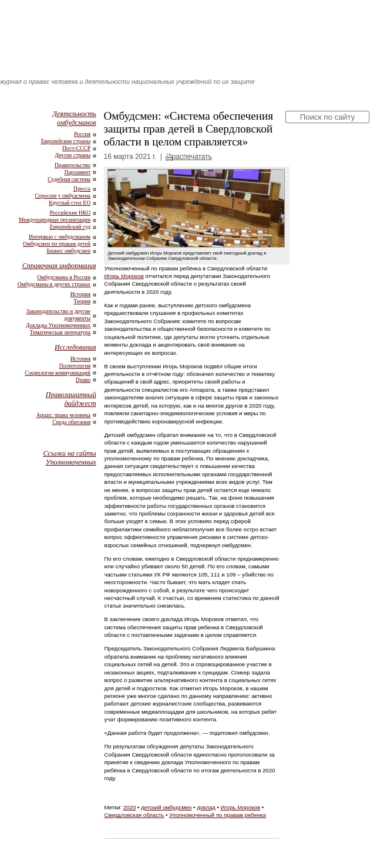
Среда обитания (71, 422)
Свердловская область (134, 815)
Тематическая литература (60, 332)
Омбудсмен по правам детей (57, 244)
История (80, 294)
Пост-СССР (76, 148)
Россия (82, 134)
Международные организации (55, 220)
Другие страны (73, 155)
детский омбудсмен (166, 807)
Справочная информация (59, 266)
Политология (75, 366)
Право (83, 380)
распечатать (192, 157)
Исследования (75, 347)
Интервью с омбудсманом (60, 237)
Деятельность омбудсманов (74, 118)
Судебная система (69, 179)
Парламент (78, 172)
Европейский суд (70, 227)
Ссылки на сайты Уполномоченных (70, 458)
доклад (206, 807)
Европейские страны (66, 141)
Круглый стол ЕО (70, 203)
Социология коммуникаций (58, 373)
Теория (82, 301)
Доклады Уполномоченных (58, 325)
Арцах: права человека (63, 415)
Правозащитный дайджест (71, 399)
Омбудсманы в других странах (54, 284)
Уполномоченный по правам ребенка (218, 815)
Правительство (73, 165)
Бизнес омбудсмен (68, 251)
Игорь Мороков (124, 276)
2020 (129, 807)
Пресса (82, 189)
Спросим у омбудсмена (63, 196)
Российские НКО (70, 213)
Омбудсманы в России (64, 277)
